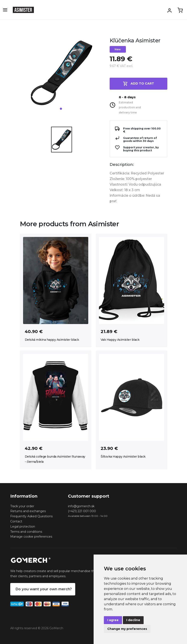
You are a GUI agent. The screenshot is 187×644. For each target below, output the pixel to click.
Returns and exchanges (28, 511)
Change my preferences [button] (127, 629)
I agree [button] (113, 620)
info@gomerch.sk (81, 506)
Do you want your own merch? (44, 589)
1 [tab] (61, 109)
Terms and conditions (26, 532)
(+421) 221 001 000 (82, 511)
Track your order (22, 506)
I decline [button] (133, 620)
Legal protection (23, 527)
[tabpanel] (62, 74)
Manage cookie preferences (31, 537)
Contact (16, 521)
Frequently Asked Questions (31, 516)
